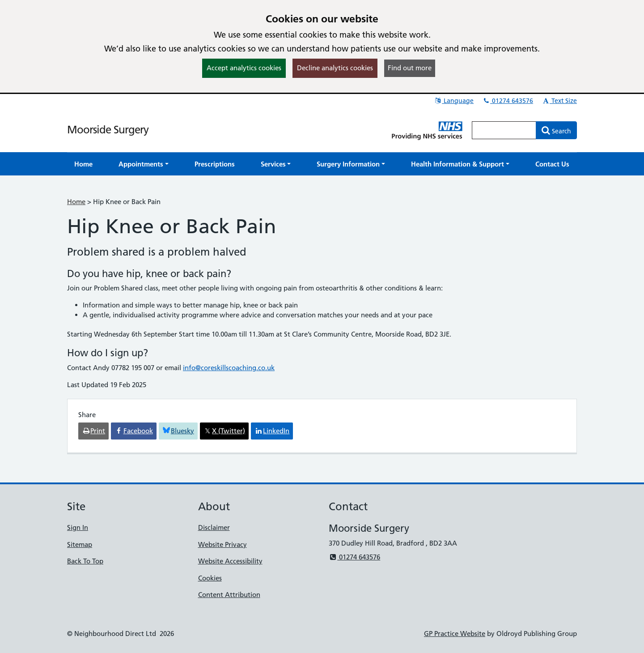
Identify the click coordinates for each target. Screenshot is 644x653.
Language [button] (454, 101)
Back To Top (85, 561)
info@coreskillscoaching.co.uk (229, 368)
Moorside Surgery (108, 130)
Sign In (78, 527)
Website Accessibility (230, 561)
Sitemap (80, 544)
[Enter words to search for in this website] (504, 130)
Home (76, 202)
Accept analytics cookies (244, 68)
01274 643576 (508, 101)
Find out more (410, 68)
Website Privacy (222, 544)
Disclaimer (214, 527)
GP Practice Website (455, 634)
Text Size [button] (559, 101)
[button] (144, 164)
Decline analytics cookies (335, 68)
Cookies (210, 578)
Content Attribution (229, 595)
